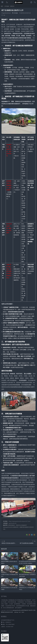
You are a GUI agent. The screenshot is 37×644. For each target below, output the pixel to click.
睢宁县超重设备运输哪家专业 (28, 543)
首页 (2, 6)
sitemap (16, 612)
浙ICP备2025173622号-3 (28, 610)
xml (20, 612)
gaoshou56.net (13, 523)
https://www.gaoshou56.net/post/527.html (20, 521)
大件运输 (7, 6)
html (23, 612)
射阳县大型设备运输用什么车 (10, 543)
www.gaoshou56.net (17, 610)
